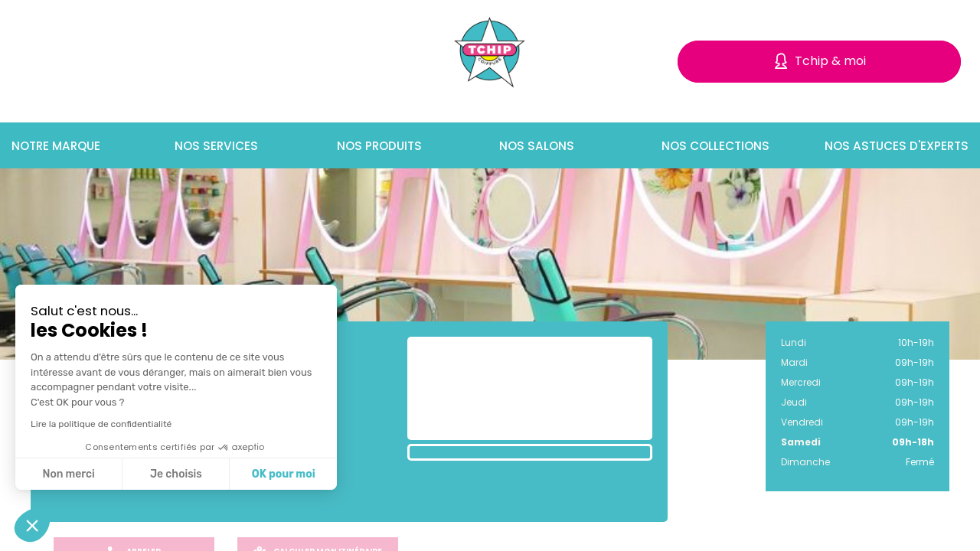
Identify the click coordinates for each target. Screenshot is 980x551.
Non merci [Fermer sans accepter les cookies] (68, 474)
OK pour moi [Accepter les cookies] (284, 474)
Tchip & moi (830, 61)
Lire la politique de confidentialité (101, 424)
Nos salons (534, 145)
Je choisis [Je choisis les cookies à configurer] (176, 474)
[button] (32, 525)
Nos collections (714, 145)
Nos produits (377, 145)
